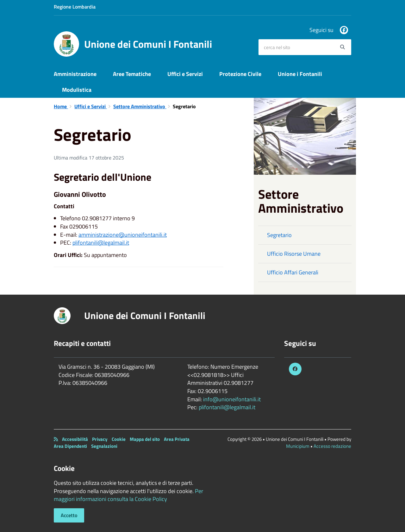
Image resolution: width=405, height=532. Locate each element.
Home (61, 106)
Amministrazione (75, 74)
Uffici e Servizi (185, 74)
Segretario (279, 235)
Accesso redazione (332, 446)
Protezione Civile (240, 74)
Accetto (69, 515)
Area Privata (177, 439)
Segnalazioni (104, 446)
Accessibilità (75, 439)
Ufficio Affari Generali (293, 272)
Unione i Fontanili (300, 74)
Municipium (298, 446)
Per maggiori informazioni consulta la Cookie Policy (128, 495)
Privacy (100, 439)
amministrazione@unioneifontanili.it (123, 235)
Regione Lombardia (75, 7)
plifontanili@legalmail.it (101, 243)
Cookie (119, 439)
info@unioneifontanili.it (232, 399)
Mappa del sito (145, 439)
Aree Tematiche (132, 74)
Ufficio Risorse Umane (294, 254)
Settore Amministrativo (140, 106)
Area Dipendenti (70, 446)
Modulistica (77, 90)
